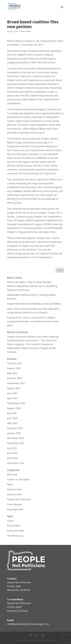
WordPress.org (15, 536)
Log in (10, 521)
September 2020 (16, 403)
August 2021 (14, 388)
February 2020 (15, 428)
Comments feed (16, 531)
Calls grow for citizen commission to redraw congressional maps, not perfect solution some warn (33, 321)
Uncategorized (15, 509)
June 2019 (12, 453)
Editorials (12, 474)
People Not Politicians (19, 499)
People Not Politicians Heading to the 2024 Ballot (34, 304)
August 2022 (14, 368)
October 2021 (14, 378)
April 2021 (12, 398)
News (10, 484)
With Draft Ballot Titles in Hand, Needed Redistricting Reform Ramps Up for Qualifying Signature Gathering (32, 286)
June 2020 (12, 418)
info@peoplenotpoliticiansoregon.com (28, 624)
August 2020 (14, 408)
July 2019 (12, 448)
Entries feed (14, 526)
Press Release (14, 504)
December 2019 (16, 438)
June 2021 (12, 393)
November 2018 (16, 463)
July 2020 (12, 413)
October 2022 (14, 363)
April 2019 (12, 458)
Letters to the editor (18, 479)
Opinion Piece (15, 494)
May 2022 (12, 373)
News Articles (26, 31)
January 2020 (14, 433)
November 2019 (16, 443)
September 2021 (16, 383)
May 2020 (12, 423)
